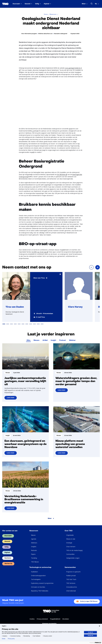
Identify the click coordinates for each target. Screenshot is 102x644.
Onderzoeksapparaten (38, 576)
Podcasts (34, 550)
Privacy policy (11, 639)
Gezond (27, 4)
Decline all (90, 636)
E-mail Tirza (41, 317)
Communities (70, 554)
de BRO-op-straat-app (40, 252)
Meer (84, 4)
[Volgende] (98, 267)
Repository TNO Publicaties (40, 591)
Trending (34, 558)
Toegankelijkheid (55, 619)
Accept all (90, 632)
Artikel (45, 340)
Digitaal (47, 4)
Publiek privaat (71, 576)
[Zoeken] (92, 4)
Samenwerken (70, 567)
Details (4, 639)
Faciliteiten (34, 572)
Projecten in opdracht (73, 572)
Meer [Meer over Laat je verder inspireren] (50, 518)
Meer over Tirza (39, 278)
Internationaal (71, 591)
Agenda (34, 539)
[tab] (4, 324)
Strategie (69, 543)
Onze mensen (71, 547)
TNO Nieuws (35, 562)
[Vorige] (91, 267)
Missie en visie (71, 539)
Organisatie (70, 535)
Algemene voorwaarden (49, 623)
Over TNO (69, 531)
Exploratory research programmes (42, 583)
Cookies (32, 619)
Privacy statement (42, 619)
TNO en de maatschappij (74, 550)
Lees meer (12, 398)
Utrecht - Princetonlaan (45, 314)
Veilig (37, 4)
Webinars (34, 543)
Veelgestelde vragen (73, 558)
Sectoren (8, 558)
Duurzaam (16, 4)
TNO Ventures (71, 583)
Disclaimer (66, 619)
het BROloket (62, 175)
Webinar (72, 340)
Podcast (63, 340)
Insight (53, 340)
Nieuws (36, 340)
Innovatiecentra (72, 587)
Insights (34, 547)
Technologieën (36, 579)
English (4, 626)
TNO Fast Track (71, 579)
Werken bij (8, 564)
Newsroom (34, 531)
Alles (28, 340)
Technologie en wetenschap (40, 567)
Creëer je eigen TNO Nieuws (89, 601)
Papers (33, 554)
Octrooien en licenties (38, 587)
